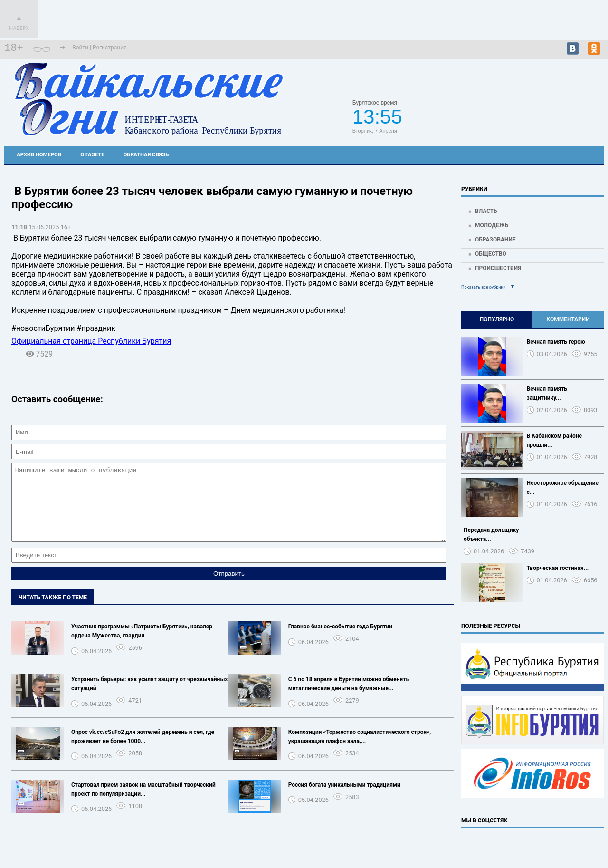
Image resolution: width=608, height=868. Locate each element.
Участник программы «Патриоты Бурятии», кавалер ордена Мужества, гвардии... (142, 645)
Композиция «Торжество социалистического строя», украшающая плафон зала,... (360, 751)
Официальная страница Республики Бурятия (91, 341)
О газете (92, 155)
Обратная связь (146, 155)
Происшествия (498, 268)
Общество (491, 254)
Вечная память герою (556, 342)
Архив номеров (39, 155)
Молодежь (492, 225)
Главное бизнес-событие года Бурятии (340, 641)
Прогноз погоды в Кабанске (532, 113)
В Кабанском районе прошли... (555, 440)
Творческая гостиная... (558, 568)
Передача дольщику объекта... (491, 535)
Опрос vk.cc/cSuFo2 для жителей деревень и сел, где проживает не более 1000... (143, 751)
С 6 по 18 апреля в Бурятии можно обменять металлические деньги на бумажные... (349, 698)
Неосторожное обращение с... (563, 487)
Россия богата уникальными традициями (344, 799)
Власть (486, 211)
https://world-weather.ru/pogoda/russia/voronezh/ (533, 121)
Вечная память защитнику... (547, 393)
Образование (495, 240)
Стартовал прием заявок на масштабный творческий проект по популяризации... (143, 804)
